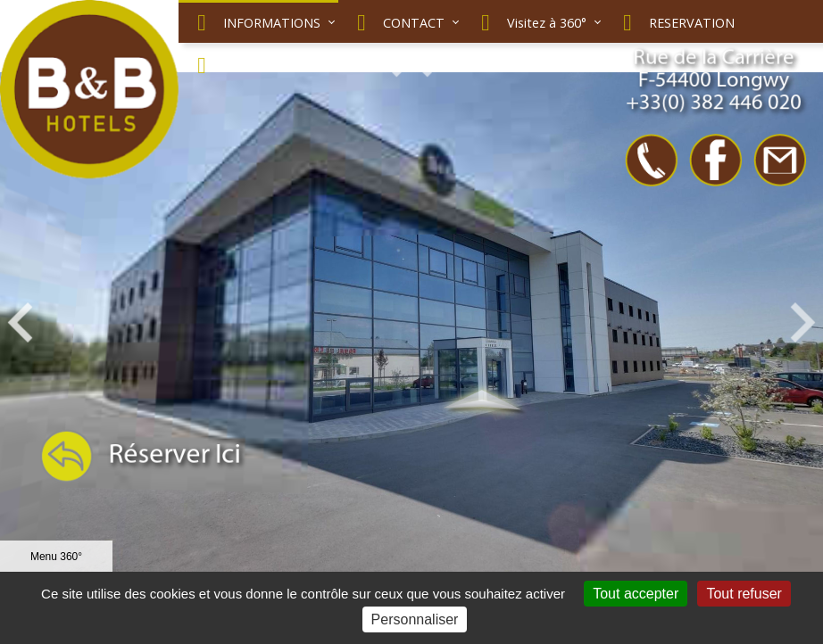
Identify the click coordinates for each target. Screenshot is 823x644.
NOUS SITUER (247, 66)
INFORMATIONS (254, 23)
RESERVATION (674, 23)
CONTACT (396, 23)
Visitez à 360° (529, 23)
